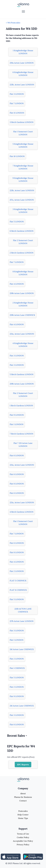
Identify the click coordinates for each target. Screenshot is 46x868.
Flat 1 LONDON (17, 424)
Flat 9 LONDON (17, 415)
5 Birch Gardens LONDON (22, 374)
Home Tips (23, 818)
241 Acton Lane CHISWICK (22, 649)
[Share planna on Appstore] (11, 857)
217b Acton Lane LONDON (22, 621)
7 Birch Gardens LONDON (21, 434)
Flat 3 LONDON (17, 94)
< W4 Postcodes (13, 23)
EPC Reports (23, 765)
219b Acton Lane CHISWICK (22, 315)
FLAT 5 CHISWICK (18, 581)
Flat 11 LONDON (17, 113)
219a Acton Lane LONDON (22, 63)
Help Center (23, 815)
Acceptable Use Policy (23, 841)
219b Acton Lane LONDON (22, 293)
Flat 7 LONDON (17, 103)
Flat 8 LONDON (17, 484)
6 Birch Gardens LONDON (22, 231)
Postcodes (23, 811)
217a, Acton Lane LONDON (22, 200)
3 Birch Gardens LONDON (22, 122)
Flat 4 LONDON (17, 284)
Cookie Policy (23, 837)
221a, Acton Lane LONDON (22, 334)
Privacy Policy (23, 845)
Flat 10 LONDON (17, 156)
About (23, 793)
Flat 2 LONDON (17, 571)
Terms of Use (23, 834)
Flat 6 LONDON (17, 455)
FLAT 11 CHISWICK (18, 590)
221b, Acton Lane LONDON (22, 85)
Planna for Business (23, 797)
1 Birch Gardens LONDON (21, 406)
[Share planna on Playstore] (33, 857)
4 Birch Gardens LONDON (22, 512)
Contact (23, 801)
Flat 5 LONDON (17, 222)
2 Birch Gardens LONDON (22, 253)
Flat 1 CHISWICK (17, 668)
